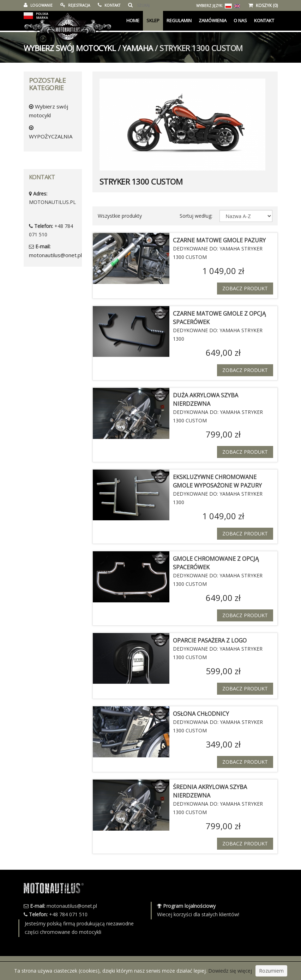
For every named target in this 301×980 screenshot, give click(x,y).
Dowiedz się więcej (230, 971)
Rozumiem (271, 971)
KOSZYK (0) (263, 5)
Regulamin (179, 20)
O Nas (240, 20)
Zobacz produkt (245, 288)
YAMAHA (138, 48)
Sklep (153, 20)
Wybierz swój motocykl (70, 48)
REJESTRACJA (75, 5)
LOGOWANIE (38, 5)
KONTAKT (109, 5)
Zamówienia (213, 20)
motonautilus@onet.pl (55, 255)
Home (133, 20)
